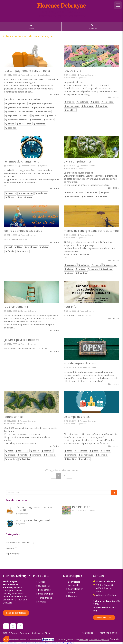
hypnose (10, 548)
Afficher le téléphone (107, 595)
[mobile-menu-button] (118, 5)
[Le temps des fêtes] (91, 402)
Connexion (115, 639)
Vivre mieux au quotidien (18, 542)
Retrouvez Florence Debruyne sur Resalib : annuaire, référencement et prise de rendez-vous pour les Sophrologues (37, 643)
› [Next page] (70, 476)
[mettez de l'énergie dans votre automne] (91, 217)
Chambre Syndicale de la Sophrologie (94, 639)
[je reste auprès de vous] (91, 349)
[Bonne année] (32, 402)
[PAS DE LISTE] (91, 56)
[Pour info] (91, 292)
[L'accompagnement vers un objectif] (32, 56)
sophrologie (12, 554)
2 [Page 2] (64, 476)
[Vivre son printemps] (91, 147)
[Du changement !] (32, 292)
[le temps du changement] (32, 147)
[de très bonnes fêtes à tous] (32, 217)
